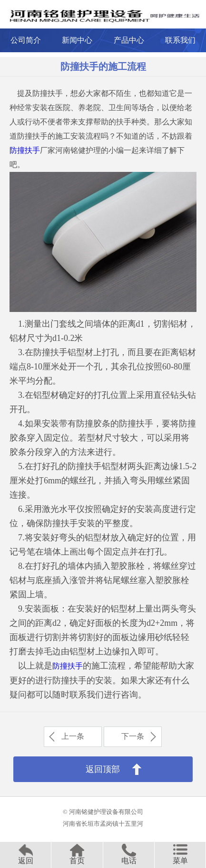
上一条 (73, 736)
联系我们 (180, 40)
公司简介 (26, 40)
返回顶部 (103, 769)
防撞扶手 (25, 150)
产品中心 (129, 40)
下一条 (133, 736)
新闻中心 (77, 40)
